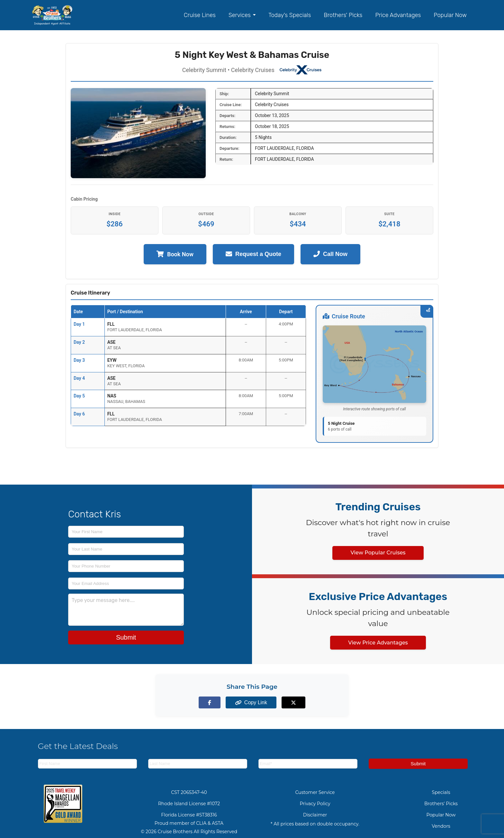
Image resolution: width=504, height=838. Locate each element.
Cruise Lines (200, 15)
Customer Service (315, 792)
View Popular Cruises (378, 553)
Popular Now (450, 15)
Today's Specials (290, 15)
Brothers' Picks (343, 15)
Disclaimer (315, 815)
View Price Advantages (378, 643)
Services (242, 15)
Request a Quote (253, 254)
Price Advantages (398, 15)
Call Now (330, 254)
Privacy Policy (315, 804)
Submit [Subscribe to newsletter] (418, 764)
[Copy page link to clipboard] (252, 702)
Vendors (441, 826)
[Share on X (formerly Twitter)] (288, 702)
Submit (126, 637)
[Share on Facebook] (216, 702)
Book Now (175, 254)
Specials (441, 792)
